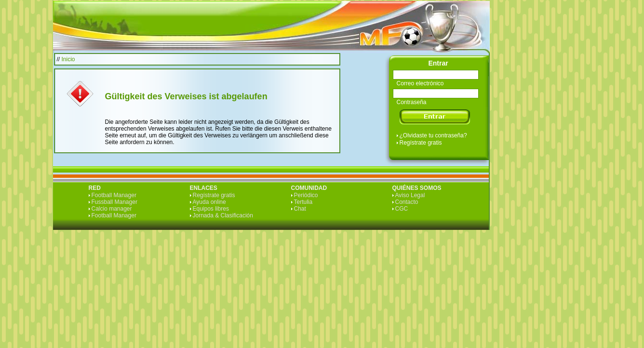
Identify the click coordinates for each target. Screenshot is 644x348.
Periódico (306, 195)
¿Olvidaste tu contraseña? (433, 135)
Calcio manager (112, 209)
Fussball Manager (114, 202)
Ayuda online (209, 202)
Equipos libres (211, 209)
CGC (402, 209)
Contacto (407, 202)
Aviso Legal (410, 195)
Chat (300, 209)
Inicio (68, 59)
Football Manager (114, 195)
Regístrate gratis (421, 143)
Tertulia (303, 202)
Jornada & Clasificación (223, 215)
